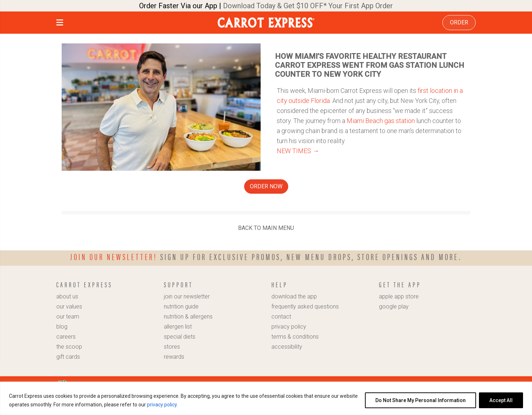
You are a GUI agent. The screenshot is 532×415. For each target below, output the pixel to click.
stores (172, 347)
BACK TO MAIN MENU (266, 228)
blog (62, 327)
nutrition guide (181, 306)
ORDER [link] (459, 22)
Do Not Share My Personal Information (421, 400)
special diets (180, 337)
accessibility (287, 347)
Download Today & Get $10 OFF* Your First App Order (308, 6)
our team (68, 317)
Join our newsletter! (114, 256)
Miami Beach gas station (381, 121)
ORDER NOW (266, 186)
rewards (174, 357)
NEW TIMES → (298, 151)
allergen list (178, 327)
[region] (266, 398)
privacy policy (289, 327)
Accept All (501, 400)
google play (394, 306)
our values (69, 306)
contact (281, 317)
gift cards (68, 357)
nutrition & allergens (188, 317)
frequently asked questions (305, 306)
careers (66, 337)
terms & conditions (295, 337)
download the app (294, 296)
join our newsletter (187, 296)
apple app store (399, 296)
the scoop (69, 347)
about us (67, 296)
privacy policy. (162, 405)
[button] (60, 23)
